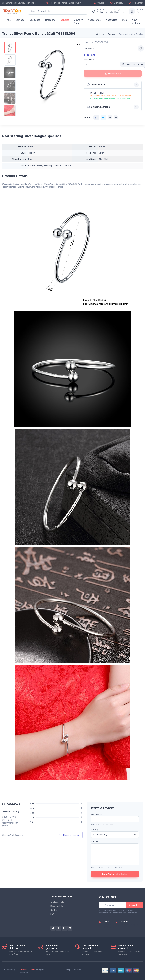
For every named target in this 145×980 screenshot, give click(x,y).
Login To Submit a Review (115, 874)
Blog (125, 20)
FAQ (52, 914)
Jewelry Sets (78, 22)
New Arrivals (136, 22)
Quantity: (89, 60)
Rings (8, 20)
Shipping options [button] (98, 107)
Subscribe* (134, 905)
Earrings (20, 20)
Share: (87, 118)
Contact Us (56, 910)
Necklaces (35, 20)
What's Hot (111, 20)
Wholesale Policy (58, 902)
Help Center (136, 3)
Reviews (77, 970)
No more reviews (69, 835)
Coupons (100, 3)
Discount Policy (58, 906)
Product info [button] (96, 85)
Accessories (94, 20)
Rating (95, 830)
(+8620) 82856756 (109, 926)
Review (95, 842)
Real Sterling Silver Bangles (131, 34)
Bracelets (50, 20)
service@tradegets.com (132, 924)
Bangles (65, 20)
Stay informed (107, 897)
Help (68, 970)
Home (100, 34)
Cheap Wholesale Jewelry (14, 3)
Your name (97, 814)
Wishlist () (117, 3)
